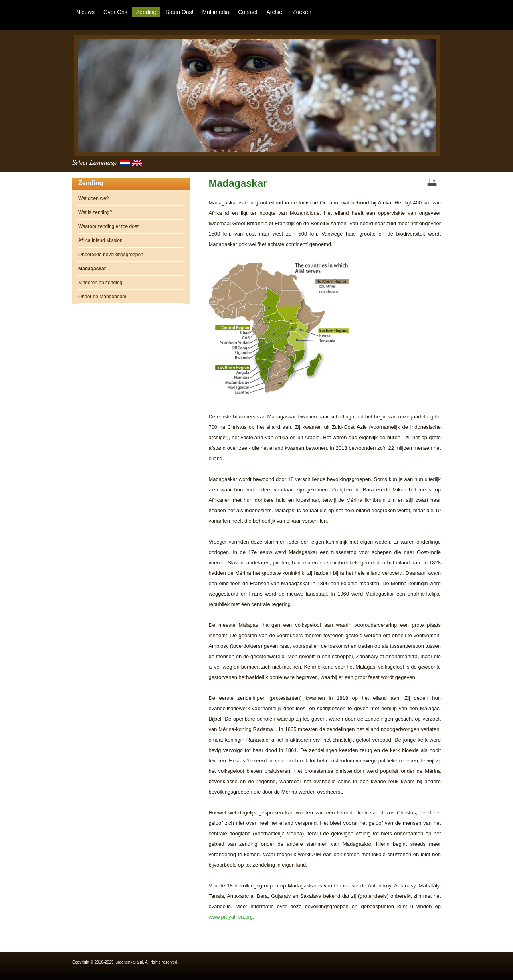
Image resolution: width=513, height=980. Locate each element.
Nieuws (85, 12)
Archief (275, 12)
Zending (146, 12)
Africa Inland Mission (100, 240)
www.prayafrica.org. (231, 917)
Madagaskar (238, 183)
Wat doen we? (93, 198)
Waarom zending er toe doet (108, 226)
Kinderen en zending (100, 283)
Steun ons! (179, 12)
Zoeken (302, 12)
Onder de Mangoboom (102, 297)
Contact (248, 12)
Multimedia (216, 12)
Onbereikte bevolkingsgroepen (111, 255)
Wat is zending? (95, 212)
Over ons (115, 12)
